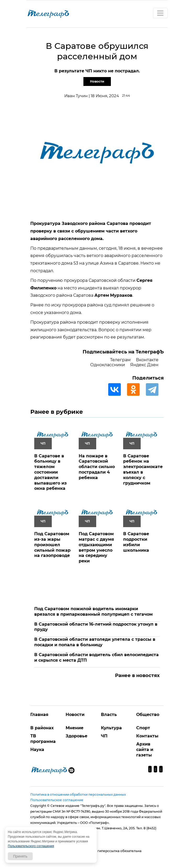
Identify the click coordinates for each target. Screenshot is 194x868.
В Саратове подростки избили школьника (136, 542)
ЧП (104, 736)
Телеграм (120, 360)
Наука (37, 750)
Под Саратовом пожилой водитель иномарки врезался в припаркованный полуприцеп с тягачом (93, 611)
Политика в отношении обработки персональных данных (78, 794)
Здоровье (76, 736)
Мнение (75, 728)
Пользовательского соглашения (31, 846)
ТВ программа (43, 739)
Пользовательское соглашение (57, 800)
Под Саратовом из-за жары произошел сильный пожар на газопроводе (52, 545)
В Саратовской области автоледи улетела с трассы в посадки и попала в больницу (95, 642)
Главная (39, 715)
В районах (42, 728)
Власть (109, 715)
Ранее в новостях (137, 675)
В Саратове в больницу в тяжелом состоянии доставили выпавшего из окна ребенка (50, 472)
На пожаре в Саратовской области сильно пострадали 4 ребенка (97, 467)
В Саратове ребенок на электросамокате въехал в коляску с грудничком (143, 470)
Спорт (143, 728)
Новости (97, 81)
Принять (20, 856)
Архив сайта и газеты (145, 750)
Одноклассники (108, 365)
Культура (111, 728)
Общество (148, 715)
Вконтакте (147, 360)
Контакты (147, 736)
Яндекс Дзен (144, 365)
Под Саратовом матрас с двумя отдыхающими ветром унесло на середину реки (96, 547)
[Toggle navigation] (160, 13)
